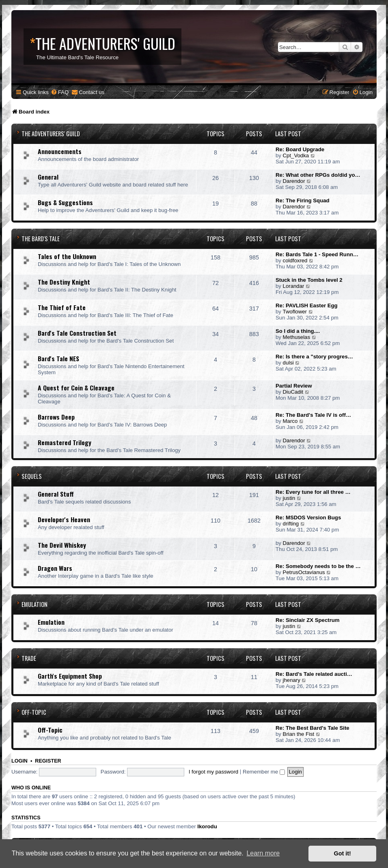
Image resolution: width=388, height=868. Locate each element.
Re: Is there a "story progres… (314, 357)
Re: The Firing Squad (303, 200)
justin (289, 498)
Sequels (32, 476)
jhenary (292, 680)
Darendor (294, 181)
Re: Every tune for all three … (313, 492)
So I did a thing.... (298, 331)
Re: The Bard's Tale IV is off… (313, 415)
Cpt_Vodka (296, 155)
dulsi (288, 363)
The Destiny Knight (64, 282)
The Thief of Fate (62, 307)
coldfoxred (295, 260)
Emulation (34, 604)
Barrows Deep (56, 417)
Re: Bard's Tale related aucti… (314, 674)
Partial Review (294, 386)
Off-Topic (34, 712)
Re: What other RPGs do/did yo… (318, 175)
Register (48, 761)
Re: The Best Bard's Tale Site (313, 728)
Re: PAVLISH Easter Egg (307, 305)
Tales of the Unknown (67, 256)
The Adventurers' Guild (51, 134)
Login (19, 761)
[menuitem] (60, 92)
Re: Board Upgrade (300, 149)
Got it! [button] (343, 853)
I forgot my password (213, 772)
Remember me (264, 772)
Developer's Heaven (64, 519)
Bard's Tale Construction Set (77, 333)
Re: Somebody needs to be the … (318, 566)
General (48, 177)
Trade (29, 658)
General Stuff (56, 494)
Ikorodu (207, 826)
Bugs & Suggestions (65, 202)
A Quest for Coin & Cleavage (76, 388)
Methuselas (296, 337)
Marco (290, 421)
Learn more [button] (263, 853)
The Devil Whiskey (62, 545)
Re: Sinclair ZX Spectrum (308, 620)
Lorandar (294, 286)
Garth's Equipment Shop (70, 676)
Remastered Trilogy (65, 442)
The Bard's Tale (41, 239)
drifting (291, 524)
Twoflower (295, 312)
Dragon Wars (55, 568)
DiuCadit (293, 392)
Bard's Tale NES (58, 358)
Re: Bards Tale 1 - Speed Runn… (317, 254)
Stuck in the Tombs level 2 (309, 280)
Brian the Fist (299, 734)
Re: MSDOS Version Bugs (308, 518)
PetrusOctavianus (304, 572)
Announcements (60, 151)
